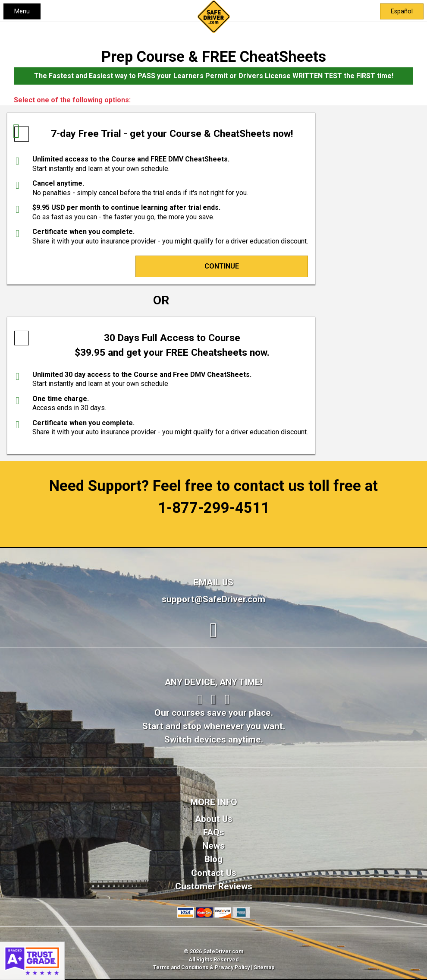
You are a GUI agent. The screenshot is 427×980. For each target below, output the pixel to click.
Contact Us (214, 873)
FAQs (214, 832)
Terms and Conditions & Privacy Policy (201, 967)
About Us (214, 819)
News (213, 846)
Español (402, 11)
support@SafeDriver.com (213, 599)
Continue (222, 266)
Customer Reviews (214, 886)
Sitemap (264, 967)
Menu (22, 11)
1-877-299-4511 (214, 508)
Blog (213, 859)
